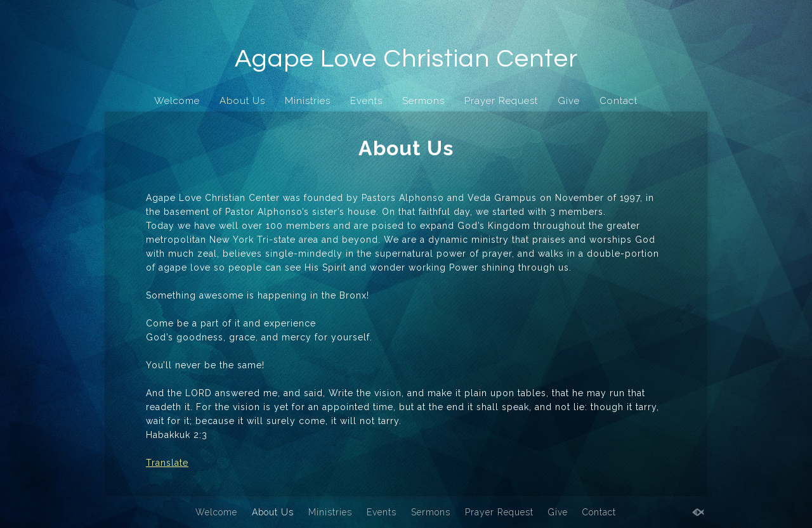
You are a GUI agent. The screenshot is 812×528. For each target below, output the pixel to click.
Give (569, 101)
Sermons (423, 101)
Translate (167, 463)
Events (366, 101)
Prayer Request (501, 101)
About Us (242, 101)
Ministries (308, 101)
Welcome (177, 101)
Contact (619, 101)
